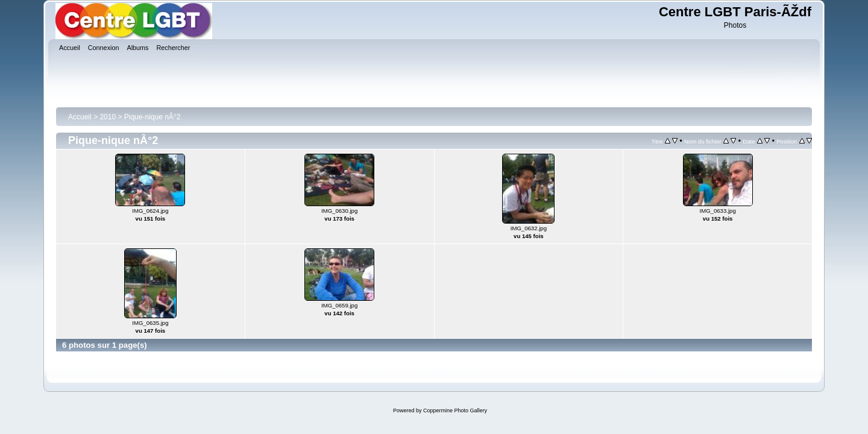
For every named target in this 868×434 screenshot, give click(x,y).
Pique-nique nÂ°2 (153, 117)
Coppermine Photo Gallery (455, 410)
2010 (108, 117)
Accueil (80, 117)
